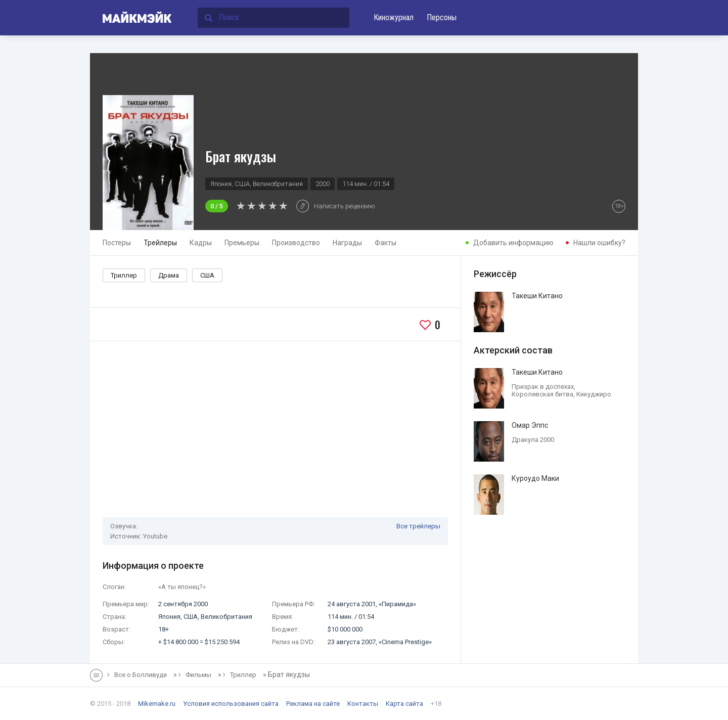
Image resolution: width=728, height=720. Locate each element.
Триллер (124, 275)
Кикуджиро (594, 394)
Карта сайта (404, 704)
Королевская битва (542, 394)
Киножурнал (394, 17)
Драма (169, 275)
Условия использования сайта (231, 704)
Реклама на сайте (313, 704)
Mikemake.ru (157, 704)
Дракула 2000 (533, 440)
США (207, 275)
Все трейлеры (418, 526)
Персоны (442, 17)
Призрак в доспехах (543, 387)
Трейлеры (160, 243)
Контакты (363, 704)
